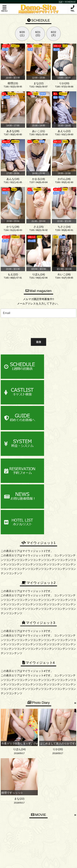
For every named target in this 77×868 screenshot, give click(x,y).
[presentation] (27, 327)
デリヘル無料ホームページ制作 (45, 862)
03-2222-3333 (40, 814)
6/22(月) (53, 34)
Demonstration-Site (39, 7)
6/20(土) (22, 34)
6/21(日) (38, 34)
